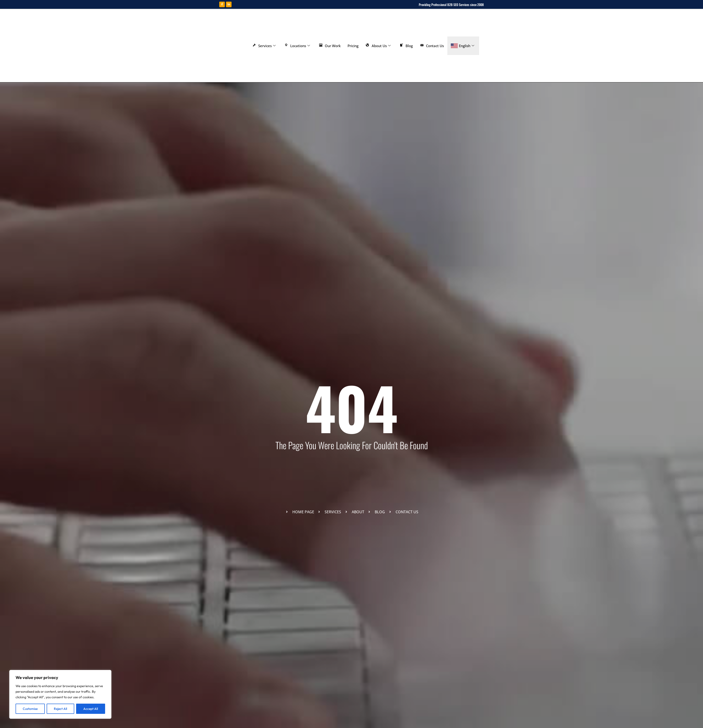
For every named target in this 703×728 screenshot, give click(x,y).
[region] (60, 694)
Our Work (329, 46)
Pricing (353, 46)
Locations (297, 46)
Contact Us (432, 46)
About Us (378, 46)
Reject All (60, 709)
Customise (30, 709)
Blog (406, 46)
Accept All (91, 709)
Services (264, 46)
